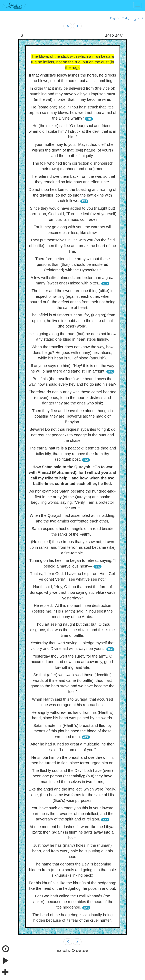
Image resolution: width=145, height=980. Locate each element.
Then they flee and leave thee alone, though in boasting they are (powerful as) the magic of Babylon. (72, 416)
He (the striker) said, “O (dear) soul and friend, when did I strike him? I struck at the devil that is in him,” (72, 131)
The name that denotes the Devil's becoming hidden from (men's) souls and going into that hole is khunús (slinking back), (73, 870)
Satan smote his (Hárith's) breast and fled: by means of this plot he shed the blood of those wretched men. (72, 731)
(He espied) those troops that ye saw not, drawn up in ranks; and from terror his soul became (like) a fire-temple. (72, 547)
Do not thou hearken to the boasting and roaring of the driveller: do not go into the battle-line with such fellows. (73, 195)
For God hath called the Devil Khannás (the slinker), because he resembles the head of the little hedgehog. (72, 902)
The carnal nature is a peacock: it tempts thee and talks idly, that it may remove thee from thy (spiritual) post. (72, 454)
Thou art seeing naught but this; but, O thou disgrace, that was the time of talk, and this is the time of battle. (72, 630)
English (115, 18)
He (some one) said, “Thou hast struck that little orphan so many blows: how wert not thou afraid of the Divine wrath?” (73, 113)
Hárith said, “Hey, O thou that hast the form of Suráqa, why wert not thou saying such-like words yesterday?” (72, 592)
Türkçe (126, 18)
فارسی (138, 18)
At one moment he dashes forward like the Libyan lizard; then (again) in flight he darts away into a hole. (72, 832)
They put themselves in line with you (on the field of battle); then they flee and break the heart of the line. (72, 246)
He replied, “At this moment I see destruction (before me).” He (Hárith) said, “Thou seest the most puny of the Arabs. (72, 611)
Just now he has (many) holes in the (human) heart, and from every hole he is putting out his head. (72, 851)
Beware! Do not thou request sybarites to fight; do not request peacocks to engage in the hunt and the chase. (72, 435)
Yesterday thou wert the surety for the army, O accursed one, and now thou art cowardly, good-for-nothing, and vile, (72, 662)
